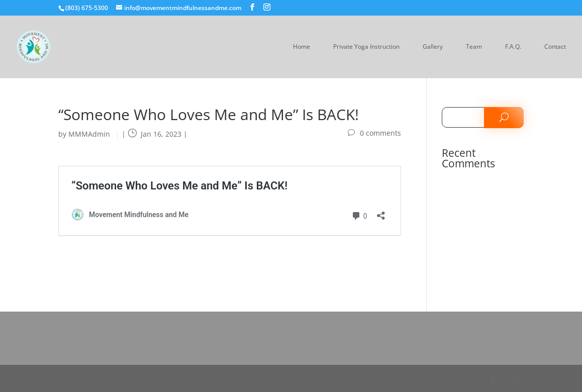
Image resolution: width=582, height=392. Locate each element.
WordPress (199, 378)
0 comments (380, 133)
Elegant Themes (118, 378)
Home (302, 47)
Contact (555, 47)
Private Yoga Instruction (366, 47)
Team (474, 47)
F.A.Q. (513, 47)
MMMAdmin (89, 134)
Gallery (433, 47)
